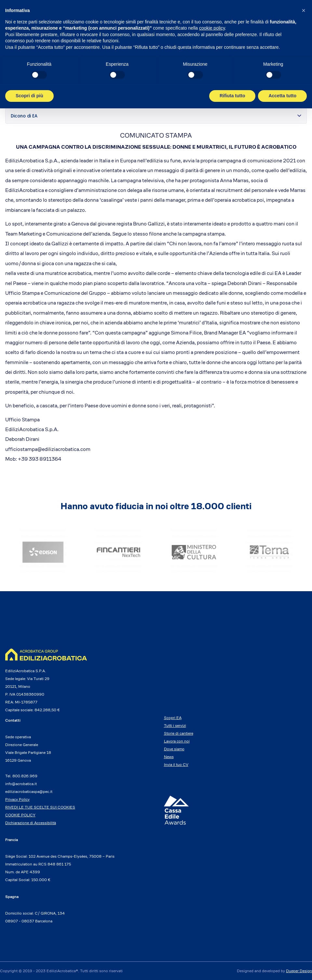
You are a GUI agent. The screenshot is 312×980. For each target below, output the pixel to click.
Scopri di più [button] (29, 96)
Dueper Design (299, 971)
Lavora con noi (177, 741)
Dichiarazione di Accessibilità (31, 823)
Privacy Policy (17, 799)
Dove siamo (174, 749)
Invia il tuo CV (176, 764)
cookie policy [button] (212, 28)
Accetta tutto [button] (282, 96)
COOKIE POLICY (20, 815)
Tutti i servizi (175, 725)
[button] (304, 10)
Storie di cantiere (179, 733)
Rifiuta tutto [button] (232, 96)
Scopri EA (173, 718)
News (169, 757)
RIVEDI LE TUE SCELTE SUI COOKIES (40, 807)
